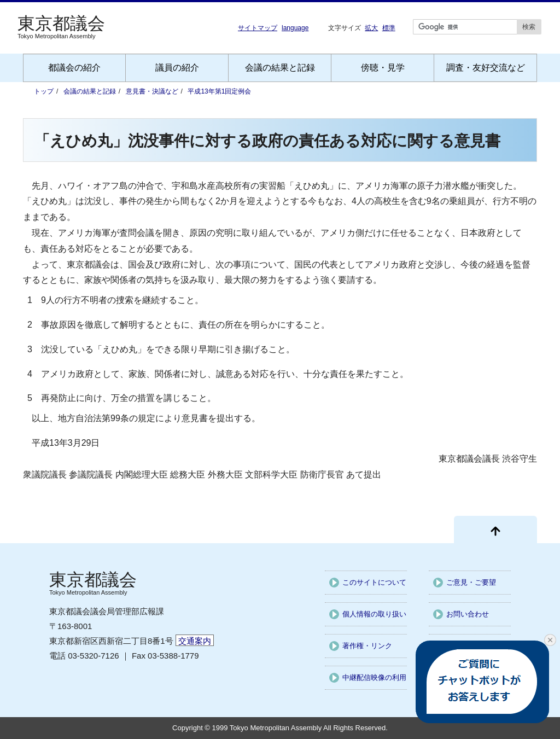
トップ (44, 91)
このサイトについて (374, 582)
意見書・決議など (152, 91)
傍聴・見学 (383, 68)
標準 (389, 28)
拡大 (371, 28)
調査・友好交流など (486, 68)
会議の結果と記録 (280, 68)
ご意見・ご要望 (471, 582)
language (295, 28)
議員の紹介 (177, 68)
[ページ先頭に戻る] (495, 529)
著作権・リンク (367, 646)
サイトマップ (258, 28)
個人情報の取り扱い (374, 614)
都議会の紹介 (74, 68)
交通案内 (195, 641)
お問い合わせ (468, 614)
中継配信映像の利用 (374, 677)
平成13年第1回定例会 (219, 91)
